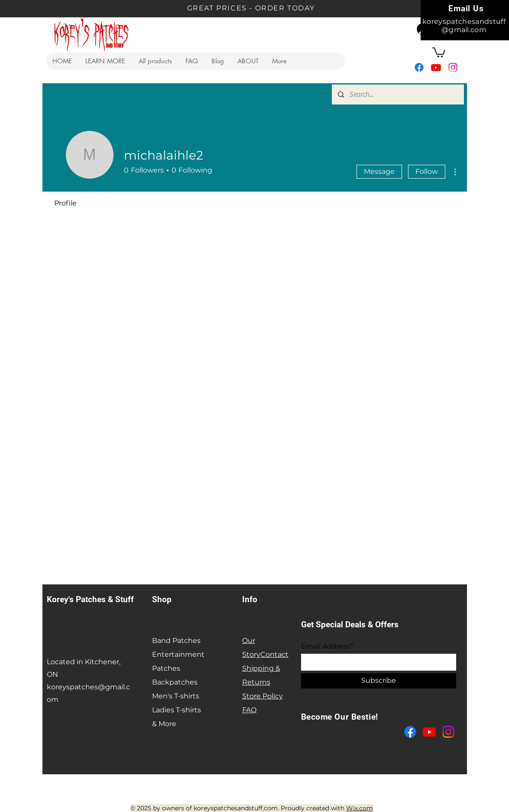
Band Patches (176, 641)
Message (379, 171)
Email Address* (327, 646)
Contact (274, 654)
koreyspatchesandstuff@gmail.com (464, 26)
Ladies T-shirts (177, 710)
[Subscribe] (379, 681)
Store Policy (263, 696)
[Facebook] (419, 67)
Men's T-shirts (176, 696)
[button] (105, 61)
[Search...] (397, 95)
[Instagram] (453, 67)
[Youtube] (436, 67)
